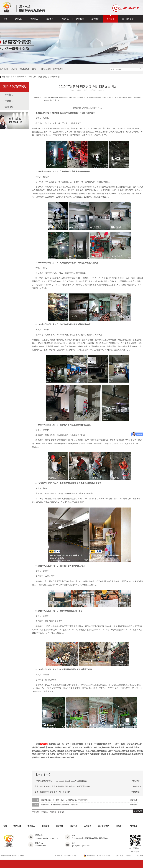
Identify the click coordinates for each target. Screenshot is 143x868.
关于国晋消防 (128, 19)
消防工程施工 (24, 69)
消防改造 (53, 812)
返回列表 (138, 811)
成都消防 (61, 812)
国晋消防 (44, 744)
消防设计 (19, 19)
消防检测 (80, 19)
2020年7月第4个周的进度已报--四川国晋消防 (44, 77)
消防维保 (50, 19)
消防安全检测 (58, 69)
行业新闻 (9, 101)
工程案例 (95, 19)
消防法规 (9, 107)
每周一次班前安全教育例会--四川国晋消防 (52, 792)
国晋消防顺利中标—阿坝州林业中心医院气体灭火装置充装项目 (64, 800)
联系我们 (120, 826)
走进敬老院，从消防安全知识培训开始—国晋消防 (59, 805)
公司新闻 (9, 95)
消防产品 (65, 19)
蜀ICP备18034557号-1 (69, 856)
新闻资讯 (111, 19)
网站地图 (134, 826)
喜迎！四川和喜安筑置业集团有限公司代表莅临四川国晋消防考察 (62, 786)
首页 (6, 19)
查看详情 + (134, 800)
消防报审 (14, 69)
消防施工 (34, 19)
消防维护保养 (46, 69)
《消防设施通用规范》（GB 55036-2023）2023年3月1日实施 (61, 781)
